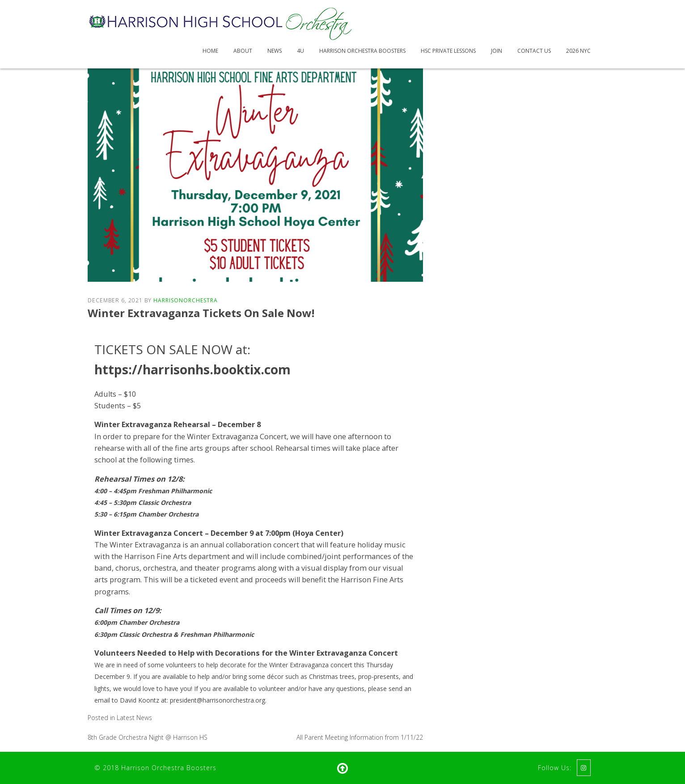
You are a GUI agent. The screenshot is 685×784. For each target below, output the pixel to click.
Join (497, 51)
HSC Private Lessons (448, 51)
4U (300, 51)
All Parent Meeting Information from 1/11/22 (360, 737)
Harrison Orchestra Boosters (362, 51)
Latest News (134, 718)
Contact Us (534, 51)
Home (210, 51)
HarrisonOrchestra (186, 300)
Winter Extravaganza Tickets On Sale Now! (201, 313)
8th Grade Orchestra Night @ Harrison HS (148, 737)
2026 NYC (578, 51)
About (243, 51)
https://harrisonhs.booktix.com (192, 369)
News (275, 51)
